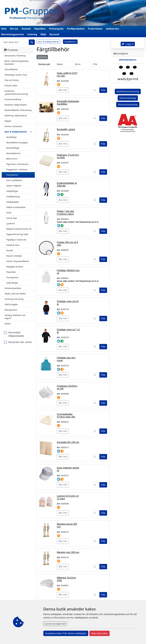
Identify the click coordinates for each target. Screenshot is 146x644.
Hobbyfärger (12, 191)
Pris (95, 64)
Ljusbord (10, 223)
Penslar (10, 250)
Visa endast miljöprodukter (16, 334)
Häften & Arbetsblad (16, 207)
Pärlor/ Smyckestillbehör (18, 261)
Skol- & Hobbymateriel (48, 42)
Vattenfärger (12, 283)
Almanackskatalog (128, 105)
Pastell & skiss (13, 245)
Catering (32, 34)
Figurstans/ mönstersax (17, 164)
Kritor (9, 213)
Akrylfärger (12, 137)
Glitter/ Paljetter (14, 186)
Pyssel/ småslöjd (14, 256)
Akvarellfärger (13, 148)
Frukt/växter (95, 29)
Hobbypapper (13, 202)
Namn (60, 64)
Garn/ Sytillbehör (14, 180)
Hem (4, 29)
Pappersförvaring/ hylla (17, 234)
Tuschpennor (12, 277)
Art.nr (78, 64)
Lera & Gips (12, 218)
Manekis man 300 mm (68, 552)
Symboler (42, 57)
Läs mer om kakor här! (55, 624)
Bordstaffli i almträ (66, 129)
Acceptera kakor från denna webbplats (66, 633)
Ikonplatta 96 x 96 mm (68, 442)
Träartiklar (11, 272)
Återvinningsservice (12, 34)
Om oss (14, 29)
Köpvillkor (40, 29)
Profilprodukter (76, 29)
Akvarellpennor (13, 153)
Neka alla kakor (100, 633)
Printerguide (56, 29)
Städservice (112, 29)
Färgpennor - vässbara (17, 169)
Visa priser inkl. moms (20, 342)
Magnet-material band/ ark (19, 229)
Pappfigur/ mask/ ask (16, 240)
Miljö (43, 34)
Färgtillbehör (12, 175)
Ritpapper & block (15, 267)
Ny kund (54, 34)
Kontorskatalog (128, 98)
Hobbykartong (13, 196)
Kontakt (26, 29)
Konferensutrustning (128, 91)
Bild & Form (12, 159)
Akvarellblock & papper (17, 143)
